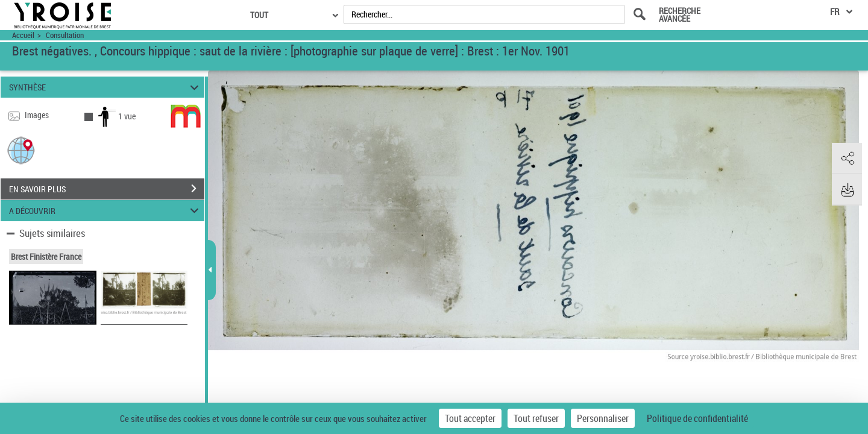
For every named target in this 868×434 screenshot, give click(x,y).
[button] (21, 150)
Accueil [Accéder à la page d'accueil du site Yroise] (23, 35)
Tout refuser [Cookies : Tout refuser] (536, 418)
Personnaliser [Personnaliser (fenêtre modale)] (603, 418)
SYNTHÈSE (106, 87)
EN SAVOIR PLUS (107, 189)
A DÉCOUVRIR (106, 211)
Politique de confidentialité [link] (697, 418)
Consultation (65, 35)
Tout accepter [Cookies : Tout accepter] (470, 418)
